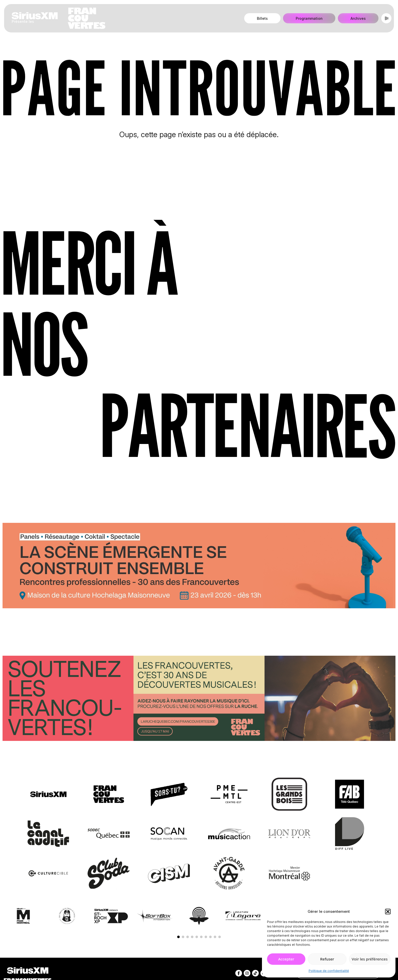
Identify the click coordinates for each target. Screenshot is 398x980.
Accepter (286, 959)
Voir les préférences (370, 959)
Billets (262, 18)
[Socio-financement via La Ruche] (199, 700)
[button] (388, 912)
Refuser (327, 959)
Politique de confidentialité (329, 971)
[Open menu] (386, 18)
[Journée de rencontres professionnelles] (199, 567)
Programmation (309, 18)
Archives (358, 18)
